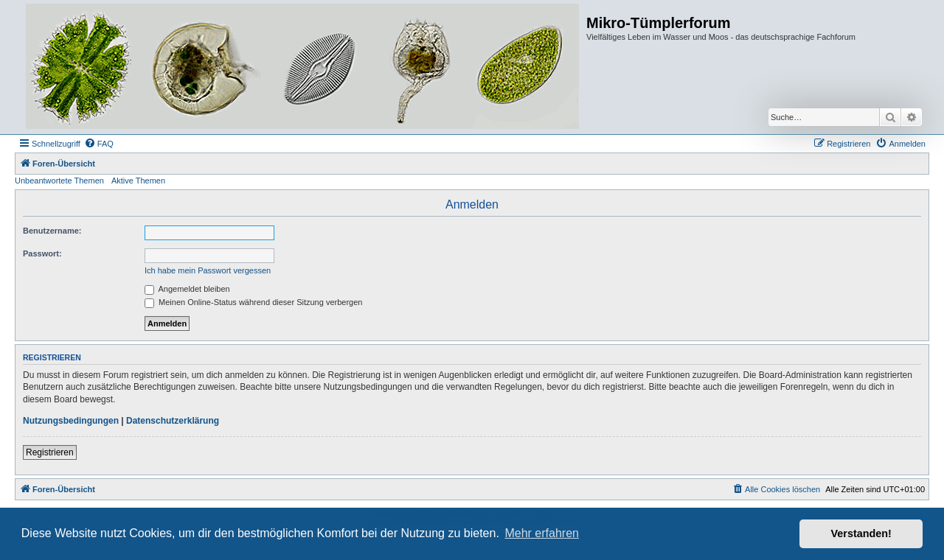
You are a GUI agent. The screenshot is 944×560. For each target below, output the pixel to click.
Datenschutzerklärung (173, 421)
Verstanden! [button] (861, 533)
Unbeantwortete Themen (59, 181)
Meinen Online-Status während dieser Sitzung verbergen (253, 302)
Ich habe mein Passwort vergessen (208, 270)
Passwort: (42, 253)
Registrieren (50, 452)
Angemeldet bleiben (187, 289)
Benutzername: (52, 231)
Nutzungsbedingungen (71, 421)
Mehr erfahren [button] (542, 533)
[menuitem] (99, 144)
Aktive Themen (138, 181)
